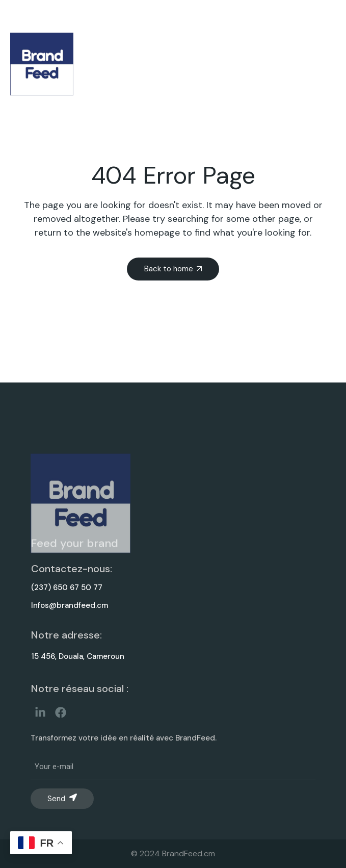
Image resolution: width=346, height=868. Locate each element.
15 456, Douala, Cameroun (78, 656)
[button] (313, 64)
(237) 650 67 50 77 (67, 588)
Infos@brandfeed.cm (70, 605)
